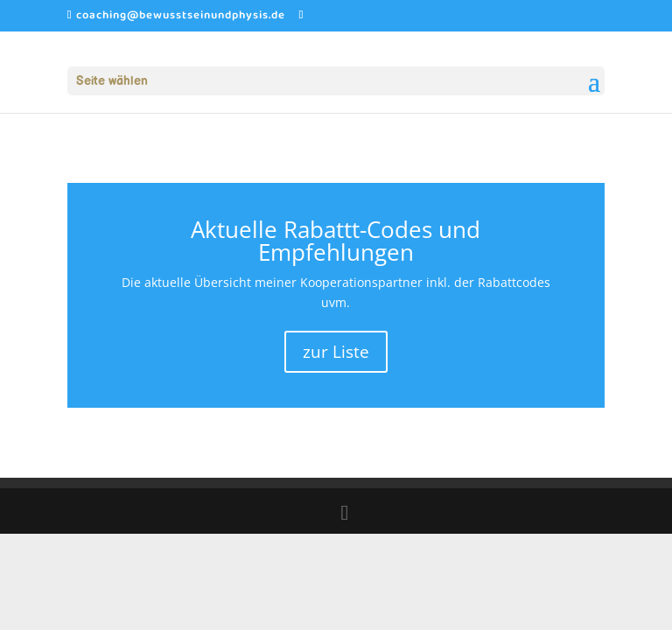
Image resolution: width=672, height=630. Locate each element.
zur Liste (336, 352)
